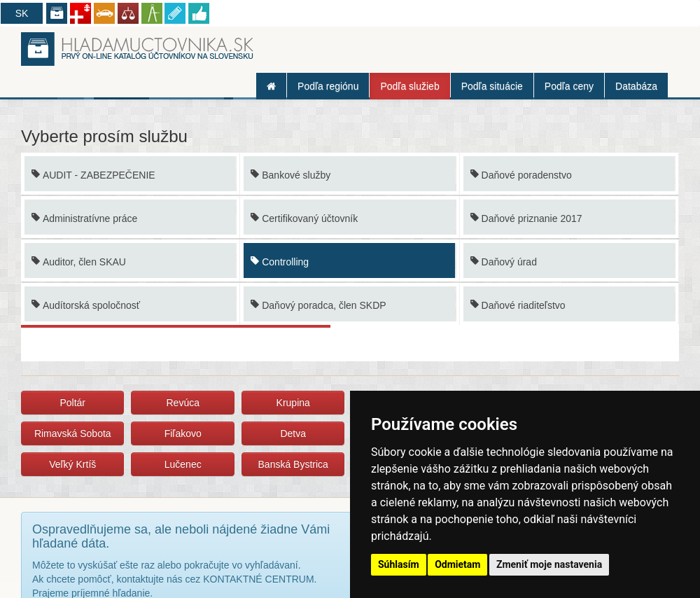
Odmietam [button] (457, 564)
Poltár (72, 403)
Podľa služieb (409, 86)
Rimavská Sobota (73, 433)
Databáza (636, 86)
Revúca (182, 403)
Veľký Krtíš (72, 464)
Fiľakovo (183, 433)
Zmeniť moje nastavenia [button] (549, 564)
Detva (293, 433)
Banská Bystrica (293, 464)
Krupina (293, 403)
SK (22, 13)
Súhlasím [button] (399, 564)
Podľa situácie (492, 86)
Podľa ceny (569, 86)
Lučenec (183, 464)
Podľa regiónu (328, 86)
